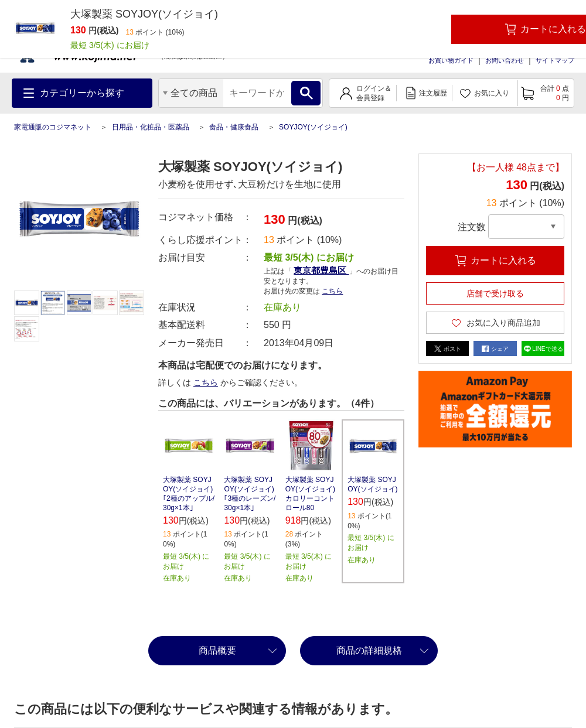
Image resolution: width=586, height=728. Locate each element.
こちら (332, 291)
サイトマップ (555, 60)
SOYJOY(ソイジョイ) (313, 127)
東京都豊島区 (321, 270)
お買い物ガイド (451, 60)
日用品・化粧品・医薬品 (151, 127)
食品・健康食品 (234, 127)
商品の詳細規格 (369, 650)
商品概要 (217, 650)
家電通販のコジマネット (53, 127)
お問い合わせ (505, 60)
